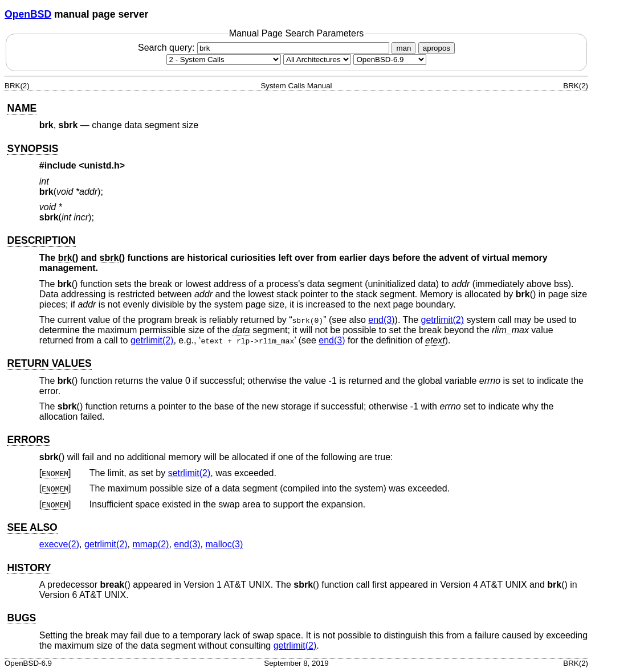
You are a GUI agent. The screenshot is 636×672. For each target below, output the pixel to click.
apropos (437, 48)
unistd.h (102, 165)
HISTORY (29, 568)
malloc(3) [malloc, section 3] (224, 544)
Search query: (265, 48)
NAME (22, 108)
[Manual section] (224, 60)
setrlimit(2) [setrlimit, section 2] (189, 473)
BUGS (21, 618)
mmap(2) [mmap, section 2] (150, 544)
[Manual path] (390, 60)
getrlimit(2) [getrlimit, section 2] (443, 320)
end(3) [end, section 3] (381, 320)
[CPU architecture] (317, 60)
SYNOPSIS (32, 149)
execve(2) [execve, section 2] (59, 544)
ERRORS (28, 440)
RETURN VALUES (49, 363)
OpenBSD (28, 14)
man (403, 48)
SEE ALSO (32, 527)
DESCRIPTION (41, 240)
